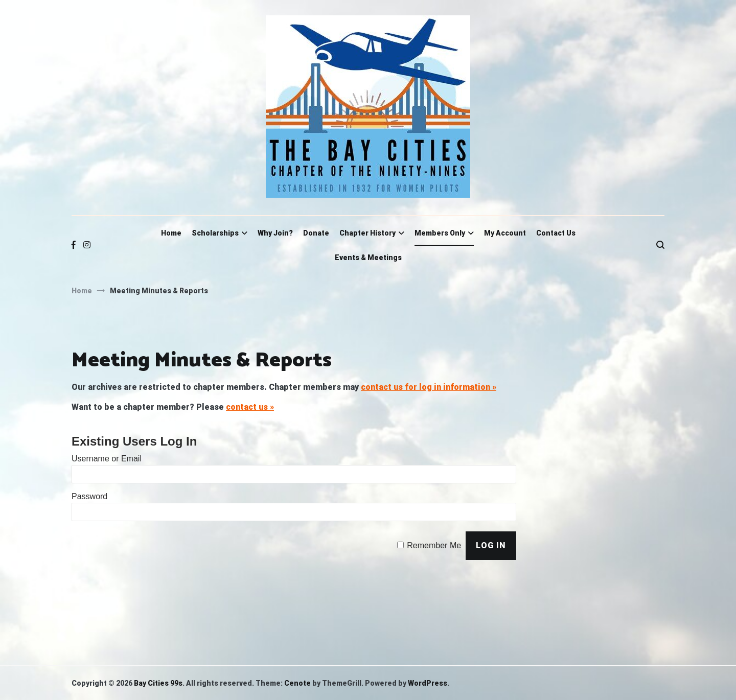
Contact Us (556, 233)
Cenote (297, 683)
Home (171, 233)
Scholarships (215, 233)
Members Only (440, 233)
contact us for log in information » (429, 387)
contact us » (250, 407)
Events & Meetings (368, 258)
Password (89, 496)
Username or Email (107, 459)
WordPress (428, 683)
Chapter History (367, 233)
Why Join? (275, 233)
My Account (505, 233)
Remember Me (434, 545)
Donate (316, 233)
